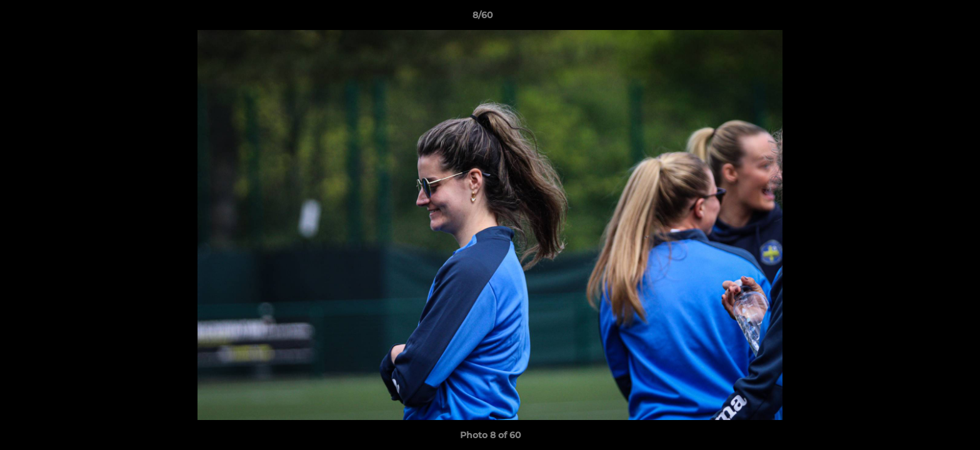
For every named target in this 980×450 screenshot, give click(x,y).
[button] (927, 18)
